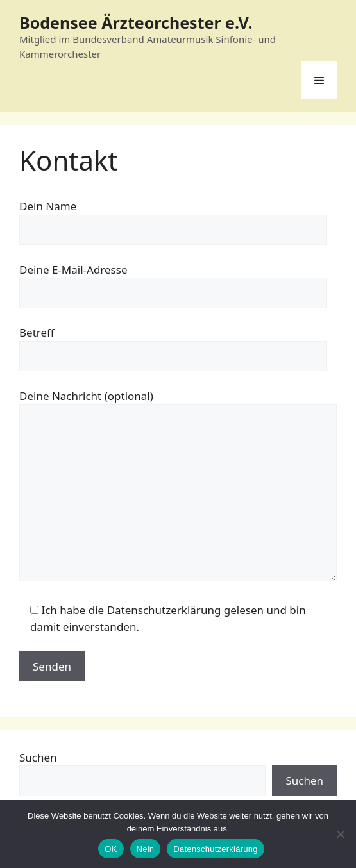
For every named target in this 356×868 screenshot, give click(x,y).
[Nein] (340, 834)
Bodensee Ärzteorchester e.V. (136, 22)
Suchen (38, 757)
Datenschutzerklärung (215, 849)
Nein (146, 849)
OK (111, 849)
